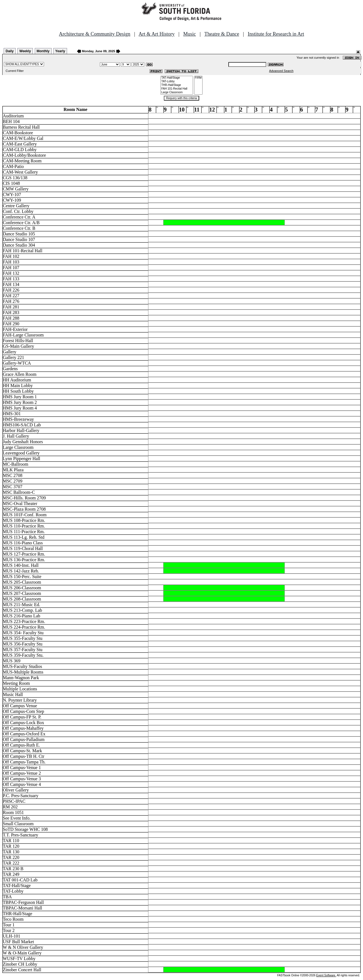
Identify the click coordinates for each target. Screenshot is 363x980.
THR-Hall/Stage (177, 85)
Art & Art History (157, 34)
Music (189, 34)
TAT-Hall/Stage (177, 78)
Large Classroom (177, 93)
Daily (10, 51)
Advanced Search (281, 71)
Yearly (60, 51)
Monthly (43, 51)
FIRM (198, 78)
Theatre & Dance (222, 34)
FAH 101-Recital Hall (177, 89)
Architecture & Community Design (95, 34)
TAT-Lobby (177, 82)
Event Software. (326, 975)
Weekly (25, 51)
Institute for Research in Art (276, 34)
